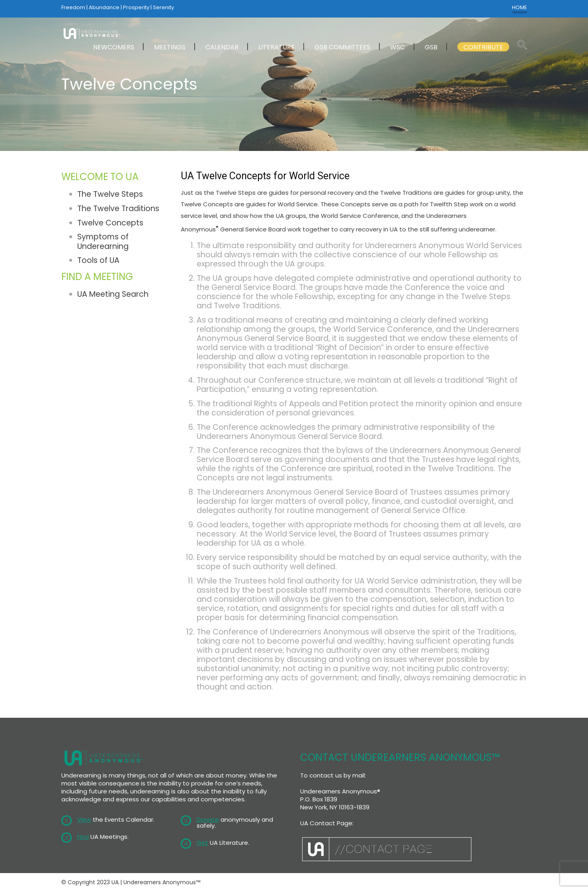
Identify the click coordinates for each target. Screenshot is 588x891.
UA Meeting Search (113, 294)
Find (83, 837)
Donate (208, 820)
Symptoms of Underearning (103, 241)
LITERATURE (276, 47)
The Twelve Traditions (118, 209)
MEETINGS (170, 47)
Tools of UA (98, 260)
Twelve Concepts (110, 223)
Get (202, 843)
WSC (398, 47)
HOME (520, 8)
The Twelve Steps (110, 194)
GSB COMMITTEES (342, 47)
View (84, 820)
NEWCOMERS (114, 47)
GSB (431, 47)
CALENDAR (222, 47)
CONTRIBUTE (483, 47)
